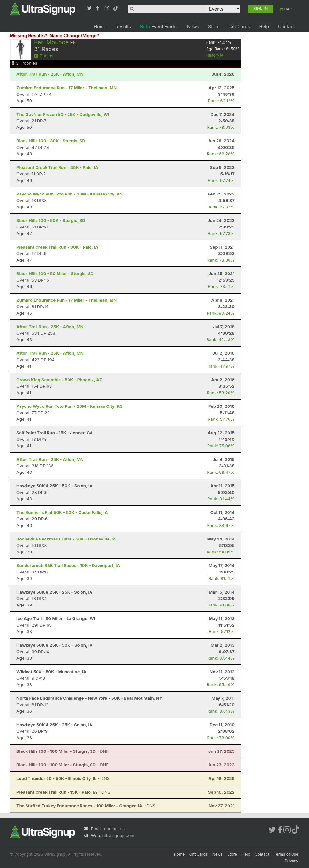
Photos (44, 56)
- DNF (63, 751)
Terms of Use (286, 854)
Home (100, 26)
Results (123, 26)
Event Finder (159, 26)
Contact (286, 26)
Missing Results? (28, 35)
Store (214, 26)
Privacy (292, 861)
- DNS (63, 778)
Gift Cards (239, 26)
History (216, 55)
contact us (114, 829)
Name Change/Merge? (74, 35)
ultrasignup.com (118, 835)
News (193, 26)
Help (264, 26)
